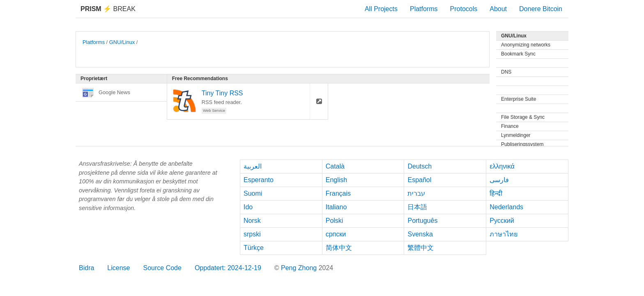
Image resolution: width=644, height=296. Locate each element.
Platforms (424, 9)
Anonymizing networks (526, 45)
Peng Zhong (300, 268)
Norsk (252, 221)
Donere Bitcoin (541, 9)
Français (338, 193)
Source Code (162, 268)
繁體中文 (421, 248)
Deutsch (420, 166)
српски (336, 234)
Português (422, 221)
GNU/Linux (122, 42)
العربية (253, 166)
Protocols (464, 9)
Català (335, 166)
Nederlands (506, 207)
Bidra (86, 268)
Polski (335, 221)
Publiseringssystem (522, 144)
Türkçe (254, 248)
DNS (506, 72)
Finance (510, 126)
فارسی (499, 180)
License (118, 268)
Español (419, 180)
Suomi (253, 193)
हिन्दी (496, 193)
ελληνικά (502, 166)
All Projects (381, 9)
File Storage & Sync (523, 117)
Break (108, 9)
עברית (416, 193)
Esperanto (259, 180)
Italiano (336, 207)
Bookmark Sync (518, 54)
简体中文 (339, 248)
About (498, 9)
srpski (252, 234)
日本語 (417, 207)
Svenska (420, 234)
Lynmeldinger (516, 135)
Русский (502, 221)
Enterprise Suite (519, 99)
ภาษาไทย (504, 234)
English (336, 180)
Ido (248, 207)
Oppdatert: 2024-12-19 (228, 268)
